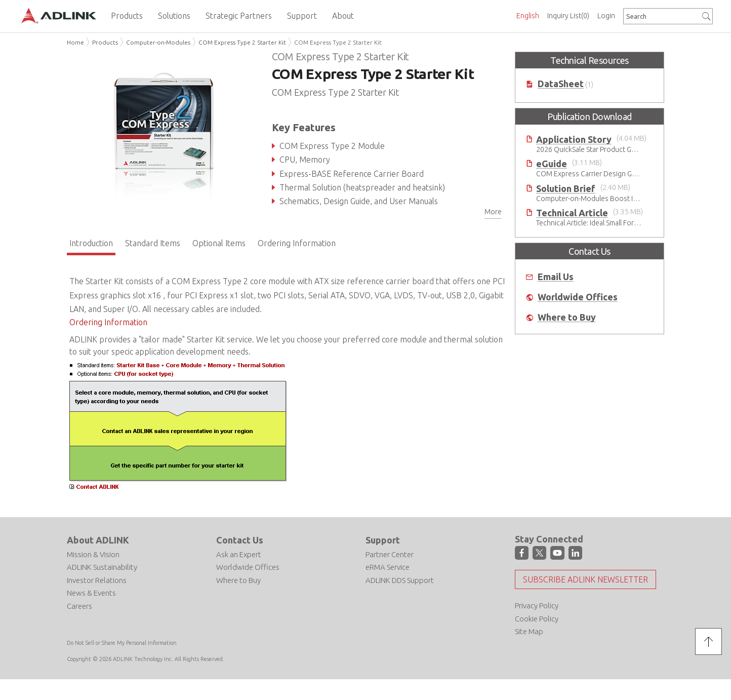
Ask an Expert (239, 554)
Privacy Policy (537, 606)
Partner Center (390, 554)
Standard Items (153, 243)
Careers (79, 606)
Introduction (91, 243)
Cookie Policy (537, 619)
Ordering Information (297, 243)
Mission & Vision (93, 554)
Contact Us (240, 540)
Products (105, 42)
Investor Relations (97, 580)
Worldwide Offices (578, 297)
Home (75, 42)
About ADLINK (98, 540)
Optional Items (219, 243)
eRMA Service (388, 567)
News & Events (91, 593)
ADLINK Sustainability (102, 567)
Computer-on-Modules (158, 42)
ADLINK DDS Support (400, 580)
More (493, 212)
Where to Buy (567, 317)
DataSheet (561, 84)
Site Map (529, 631)
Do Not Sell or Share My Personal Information (122, 643)
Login (606, 16)
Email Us (556, 277)
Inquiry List (568, 16)
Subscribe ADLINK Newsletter (585, 579)
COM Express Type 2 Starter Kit (242, 42)
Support (383, 540)
